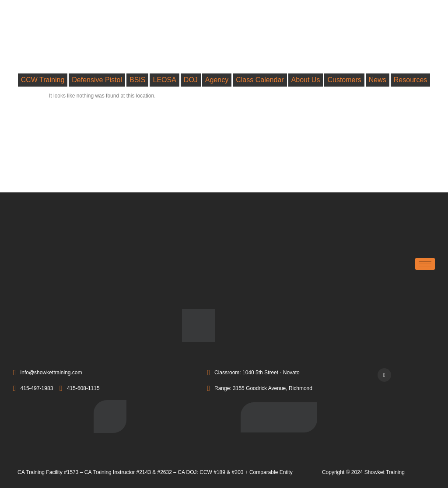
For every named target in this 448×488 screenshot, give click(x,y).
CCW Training (43, 80)
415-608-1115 (79, 389)
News (378, 80)
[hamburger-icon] (425, 264)
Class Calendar (260, 80)
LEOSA (164, 80)
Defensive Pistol (97, 80)
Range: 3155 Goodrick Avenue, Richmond (260, 389)
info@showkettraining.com (48, 373)
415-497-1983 (33, 389)
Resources (410, 80)
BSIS (137, 80)
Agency (217, 80)
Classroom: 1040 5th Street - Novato (253, 373)
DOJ (191, 80)
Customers (344, 80)
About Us (306, 80)
